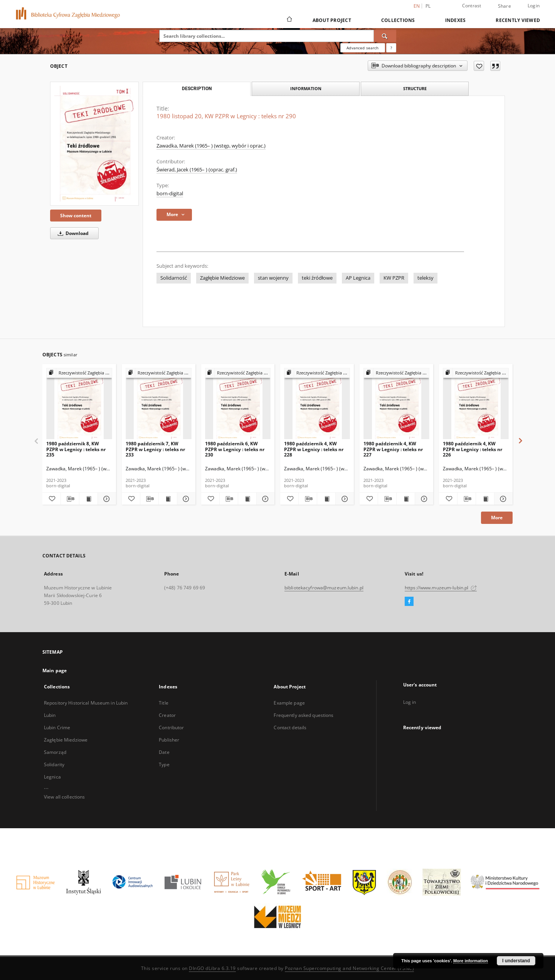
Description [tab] (197, 89)
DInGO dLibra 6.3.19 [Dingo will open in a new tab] (212, 968)
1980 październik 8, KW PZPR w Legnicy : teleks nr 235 (76, 449)
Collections (398, 20)
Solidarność (174, 278)
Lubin (50, 715)
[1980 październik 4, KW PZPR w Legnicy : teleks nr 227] (396, 404)
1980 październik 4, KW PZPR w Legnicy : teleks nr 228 (314, 449)
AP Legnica (358, 278)
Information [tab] (306, 88)
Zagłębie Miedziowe (222, 278)
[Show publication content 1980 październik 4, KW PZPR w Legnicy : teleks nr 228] (326, 499)
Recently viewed (518, 20)
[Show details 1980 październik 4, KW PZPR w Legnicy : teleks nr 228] (344, 499)
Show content (76, 216)
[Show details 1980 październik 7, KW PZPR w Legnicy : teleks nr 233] (185, 499)
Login (534, 6)
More (497, 518)
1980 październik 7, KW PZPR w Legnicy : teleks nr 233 (155, 449)
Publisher (169, 740)
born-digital (170, 194)
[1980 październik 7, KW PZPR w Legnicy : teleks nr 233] (159, 404)
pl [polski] (428, 6)
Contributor (171, 727)
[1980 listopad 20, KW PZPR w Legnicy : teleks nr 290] (94, 144)
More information (471, 961)
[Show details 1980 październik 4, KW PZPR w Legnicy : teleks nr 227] (423, 499)
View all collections (64, 797)
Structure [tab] (415, 88)
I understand (516, 961)
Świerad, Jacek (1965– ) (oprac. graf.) (197, 170)
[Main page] (289, 20)
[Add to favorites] (479, 66)
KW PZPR (394, 278)
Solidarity (54, 764)
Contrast (472, 6)
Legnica (52, 777)
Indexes (456, 20)
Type (164, 764)
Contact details (290, 727)
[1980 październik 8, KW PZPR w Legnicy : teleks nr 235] (79, 404)
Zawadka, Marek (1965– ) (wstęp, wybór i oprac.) (211, 146)
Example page (289, 703)
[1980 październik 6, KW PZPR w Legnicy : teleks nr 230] (238, 404)
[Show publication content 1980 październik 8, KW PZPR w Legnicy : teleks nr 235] (88, 499)
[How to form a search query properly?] (391, 48)
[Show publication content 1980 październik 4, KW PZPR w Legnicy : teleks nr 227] (406, 499)
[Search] (385, 36)
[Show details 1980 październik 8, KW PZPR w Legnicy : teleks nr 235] (106, 499)
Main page (55, 670)
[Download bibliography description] (70, 499)
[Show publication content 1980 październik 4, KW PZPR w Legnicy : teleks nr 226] (485, 499)
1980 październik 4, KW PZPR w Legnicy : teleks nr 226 (473, 449)
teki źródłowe (317, 278)
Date (164, 752)
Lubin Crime (57, 727)
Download (72, 233)
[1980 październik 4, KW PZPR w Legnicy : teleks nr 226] (476, 404)
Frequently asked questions (304, 715)
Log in (410, 702)
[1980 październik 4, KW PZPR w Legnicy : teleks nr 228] (317, 404)
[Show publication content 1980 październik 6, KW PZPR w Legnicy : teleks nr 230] (247, 499)
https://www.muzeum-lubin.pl (441, 588)
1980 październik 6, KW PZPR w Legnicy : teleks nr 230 (235, 449)
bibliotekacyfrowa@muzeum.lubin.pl (324, 588)
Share (505, 6)
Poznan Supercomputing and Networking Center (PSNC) (349, 968)
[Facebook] (409, 602)
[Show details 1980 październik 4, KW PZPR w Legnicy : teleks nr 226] (502, 499)
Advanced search (362, 48)
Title (164, 703)
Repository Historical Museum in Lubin (86, 703)
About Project (332, 20)
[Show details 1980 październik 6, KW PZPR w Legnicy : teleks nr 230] (265, 499)
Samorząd (55, 752)
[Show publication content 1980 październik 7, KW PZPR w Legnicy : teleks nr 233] (168, 499)
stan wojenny (273, 278)
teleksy (425, 278)
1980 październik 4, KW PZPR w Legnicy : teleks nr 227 (393, 449)
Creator (167, 715)
